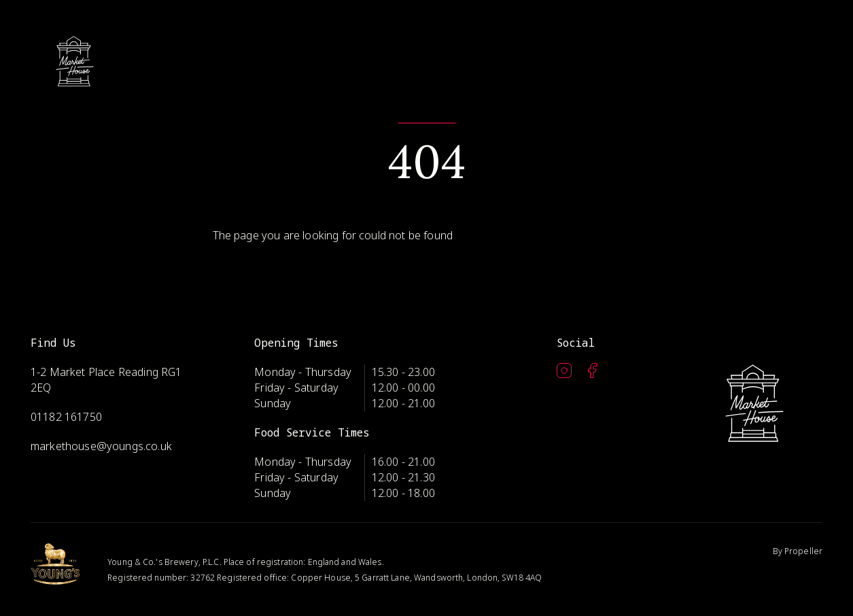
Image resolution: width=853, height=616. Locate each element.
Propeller (803, 551)
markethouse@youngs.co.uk (101, 446)
